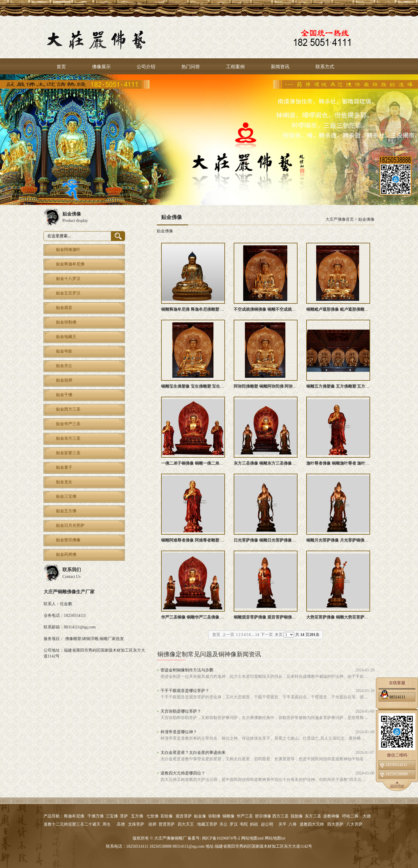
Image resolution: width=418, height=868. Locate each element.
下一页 (267, 635)
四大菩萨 (335, 824)
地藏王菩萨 (207, 824)
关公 (224, 824)
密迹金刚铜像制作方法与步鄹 (187, 670)
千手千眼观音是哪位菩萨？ (185, 691)
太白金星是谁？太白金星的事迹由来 (193, 753)
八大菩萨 (354, 824)
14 (257, 635)
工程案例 (235, 67)
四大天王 (186, 824)
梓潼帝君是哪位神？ (179, 732)
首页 (61, 67)
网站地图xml (253, 838)
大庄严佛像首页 (340, 219)
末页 (279, 635)
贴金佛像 (366, 219)
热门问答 (191, 67)
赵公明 (267, 824)
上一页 (228, 635)
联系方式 (325, 67)
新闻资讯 (280, 67)
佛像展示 (101, 67)
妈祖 (254, 824)
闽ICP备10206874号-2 (220, 838)
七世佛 (152, 816)
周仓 (107, 824)
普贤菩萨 (167, 824)
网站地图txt (275, 838)
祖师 (152, 824)
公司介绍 (146, 67)
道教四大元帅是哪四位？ (183, 773)
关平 (282, 824)
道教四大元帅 (312, 824)
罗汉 (234, 824)
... (253, 635)
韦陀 (244, 824)
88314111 (393, 696)
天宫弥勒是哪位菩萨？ (181, 711)
